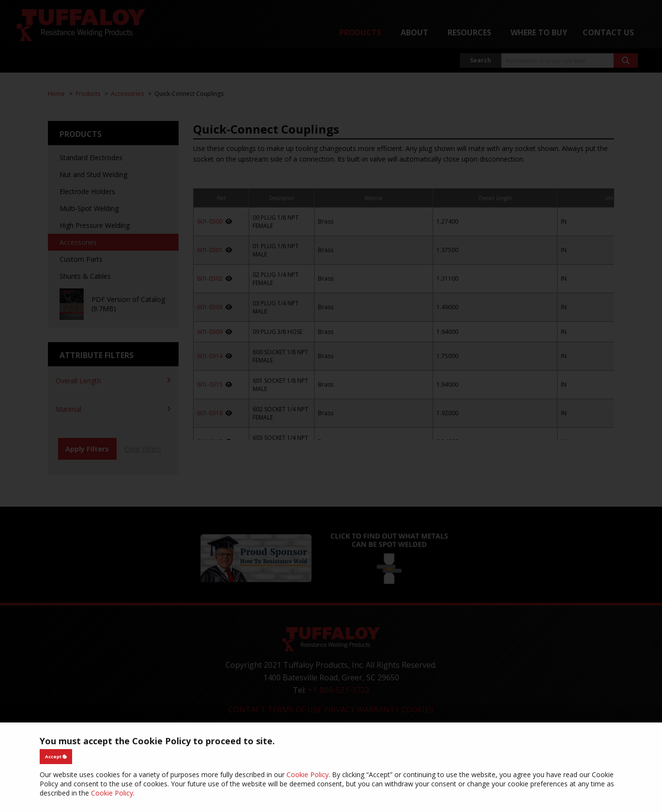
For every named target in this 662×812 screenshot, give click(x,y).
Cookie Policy (308, 774)
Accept (56, 757)
